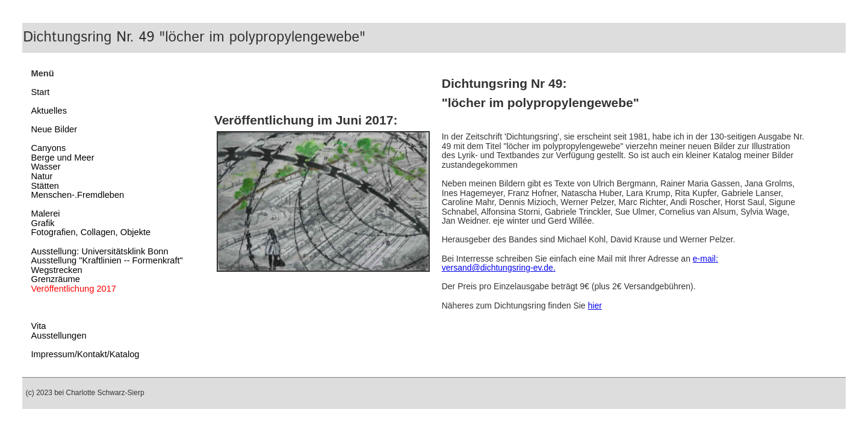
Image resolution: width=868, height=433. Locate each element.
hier (595, 306)
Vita (38, 326)
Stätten (45, 186)
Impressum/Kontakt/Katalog (85, 354)
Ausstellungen (58, 336)
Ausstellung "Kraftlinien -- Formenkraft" (107, 260)
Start (40, 92)
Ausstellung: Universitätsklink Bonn (99, 251)
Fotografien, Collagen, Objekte (91, 232)
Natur (42, 176)
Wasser (45, 167)
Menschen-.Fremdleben (77, 195)
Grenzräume (55, 279)
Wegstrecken (56, 270)
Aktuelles (48, 111)
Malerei (45, 213)
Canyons (48, 148)
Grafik (42, 223)
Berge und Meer (62, 158)
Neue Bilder (54, 129)
